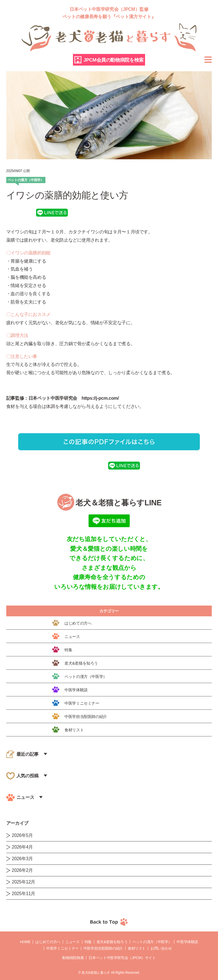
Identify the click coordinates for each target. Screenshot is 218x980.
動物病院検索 (73, 958)
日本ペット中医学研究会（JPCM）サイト (122, 958)
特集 (88, 942)
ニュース (73, 942)
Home (25, 942)
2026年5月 (22, 835)
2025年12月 (24, 882)
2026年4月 (22, 847)
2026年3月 (22, 859)
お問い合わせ (161, 948)
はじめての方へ (48, 942)
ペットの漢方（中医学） (152, 942)
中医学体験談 (187, 942)
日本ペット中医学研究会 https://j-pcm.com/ (74, 398)
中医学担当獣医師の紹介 (103, 948)
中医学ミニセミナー (62, 948)
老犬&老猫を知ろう (112, 942)
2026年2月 (22, 870)
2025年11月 (24, 894)
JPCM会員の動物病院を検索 (114, 60)
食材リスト (137, 948)
